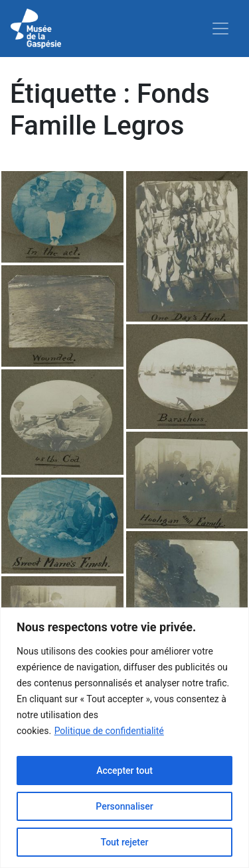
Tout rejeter (125, 842)
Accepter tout (124, 771)
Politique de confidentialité (109, 731)
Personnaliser (124, 806)
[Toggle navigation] (220, 29)
